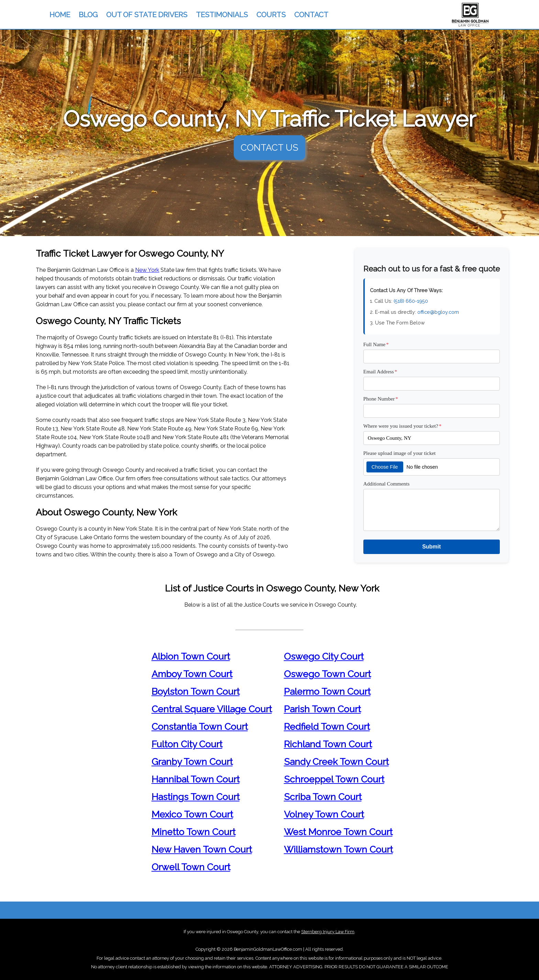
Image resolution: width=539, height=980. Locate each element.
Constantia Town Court (200, 727)
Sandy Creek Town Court (336, 762)
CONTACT (311, 15)
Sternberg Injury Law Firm (328, 932)
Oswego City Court (324, 656)
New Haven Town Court (202, 849)
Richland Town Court (328, 744)
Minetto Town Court (194, 832)
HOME (60, 15)
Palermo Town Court (327, 691)
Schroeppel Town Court (334, 779)
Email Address (380, 371)
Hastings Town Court (196, 797)
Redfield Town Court (327, 727)
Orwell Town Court (191, 867)
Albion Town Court (191, 656)
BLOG (88, 15)
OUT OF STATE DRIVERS (147, 15)
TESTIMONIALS (222, 15)
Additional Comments (387, 484)
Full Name (376, 344)
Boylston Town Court (196, 691)
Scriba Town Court (323, 797)
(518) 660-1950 (411, 301)
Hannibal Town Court (196, 779)
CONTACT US (269, 147)
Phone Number (381, 399)
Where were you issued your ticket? (403, 426)
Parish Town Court (322, 709)
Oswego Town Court (327, 674)
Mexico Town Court (192, 814)
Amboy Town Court (192, 674)
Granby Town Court (192, 762)
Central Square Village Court (212, 709)
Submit (431, 547)
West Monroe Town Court (338, 832)
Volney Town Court (324, 814)
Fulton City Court (187, 744)
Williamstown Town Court (338, 849)
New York (147, 270)
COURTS (271, 15)
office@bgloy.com (438, 312)
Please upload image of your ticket (399, 453)
